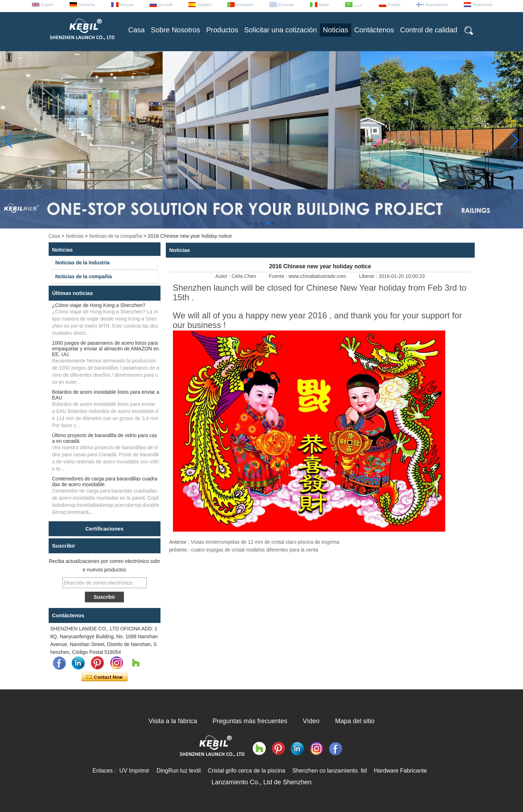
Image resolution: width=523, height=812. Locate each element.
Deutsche (87, 5)
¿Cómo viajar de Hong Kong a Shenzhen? (99, 305)
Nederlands (483, 5)
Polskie (394, 5)
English (47, 5)
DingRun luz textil (179, 771)
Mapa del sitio (355, 721)
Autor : (224, 276)
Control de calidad (429, 30)
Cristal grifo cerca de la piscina (246, 771)
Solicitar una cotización (281, 30)
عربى (358, 5)
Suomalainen (436, 5)
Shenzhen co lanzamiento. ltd (329, 771)
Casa (137, 30)
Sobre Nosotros (176, 30)
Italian (324, 5)
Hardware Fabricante (400, 771)
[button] (250, 224)
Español (204, 5)
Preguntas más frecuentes (250, 721)
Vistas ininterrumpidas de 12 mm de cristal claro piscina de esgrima (265, 542)
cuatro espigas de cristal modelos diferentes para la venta (255, 550)
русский (165, 5)
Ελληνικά (286, 5)
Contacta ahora (105, 677)
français (127, 5)
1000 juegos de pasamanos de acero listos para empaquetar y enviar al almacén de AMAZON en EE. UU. (106, 349)
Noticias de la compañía (116, 236)
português (245, 5)
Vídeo (311, 721)
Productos (222, 30)
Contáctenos (374, 30)
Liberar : (369, 276)
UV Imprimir (134, 771)
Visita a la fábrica (173, 721)
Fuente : (279, 276)
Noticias (335, 30)
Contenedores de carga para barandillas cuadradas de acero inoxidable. (105, 482)
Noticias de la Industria (83, 263)
